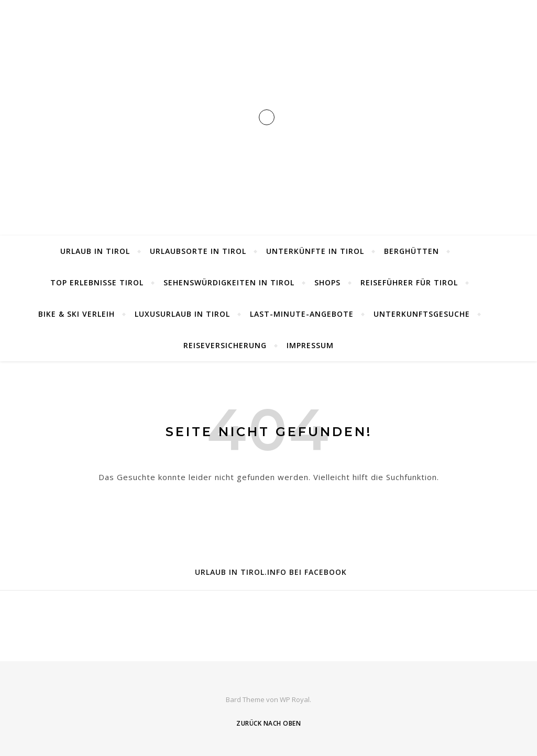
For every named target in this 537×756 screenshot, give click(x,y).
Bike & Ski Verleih (76, 314)
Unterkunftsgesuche (422, 314)
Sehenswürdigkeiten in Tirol (229, 282)
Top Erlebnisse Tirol (97, 282)
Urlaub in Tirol (95, 251)
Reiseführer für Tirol (409, 282)
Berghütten (412, 251)
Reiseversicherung (225, 345)
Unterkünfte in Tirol (315, 251)
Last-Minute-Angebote (302, 314)
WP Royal (295, 699)
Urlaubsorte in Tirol (198, 251)
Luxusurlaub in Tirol (182, 314)
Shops (327, 282)
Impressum (310, 345)
